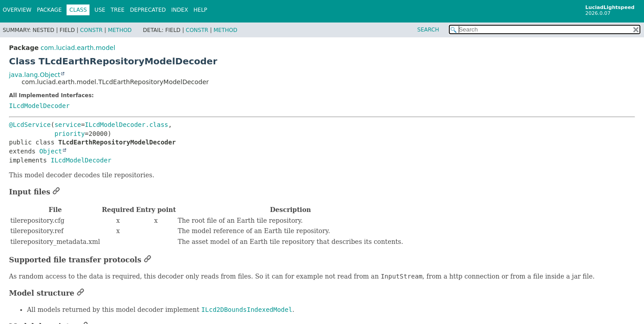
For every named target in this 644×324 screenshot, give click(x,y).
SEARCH (428, 30)
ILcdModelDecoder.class (127, 125)
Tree (118, 10)
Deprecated (148, 10)
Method (120, 30)
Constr (91, 30)
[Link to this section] (56, 192)
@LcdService (30, 125)
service (68, 125)
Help (200, 10)
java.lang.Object (35, 75)
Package (49, 10)
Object (51, 151)
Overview (17, 10)
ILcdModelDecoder (39, 106)
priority (69, 134)
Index (180, 10)
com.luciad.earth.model (78, 48)
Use (100, 10)
